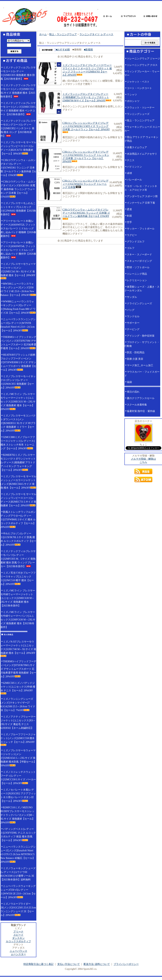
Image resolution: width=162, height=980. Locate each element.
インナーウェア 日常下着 (141, 203)
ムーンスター (18, 954)
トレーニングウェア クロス (142, 65)
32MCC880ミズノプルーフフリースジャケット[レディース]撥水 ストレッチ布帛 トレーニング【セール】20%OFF (18, 443)
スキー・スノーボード (139, 255)
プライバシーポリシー (126, 964)
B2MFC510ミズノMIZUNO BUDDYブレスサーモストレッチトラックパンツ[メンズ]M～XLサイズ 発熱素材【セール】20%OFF (18, 815)
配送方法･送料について (97, 964)
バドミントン (134, 167)
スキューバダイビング (139, 261)
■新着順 (88, 50)
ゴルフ (131, 248)
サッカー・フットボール (141, 229)
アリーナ (18, 932)
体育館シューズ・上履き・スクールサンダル (142, 289)
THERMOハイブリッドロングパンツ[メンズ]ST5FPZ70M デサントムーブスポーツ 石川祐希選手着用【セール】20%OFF (18, 343)
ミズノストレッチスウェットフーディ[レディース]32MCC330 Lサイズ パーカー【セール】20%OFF (18, 778)
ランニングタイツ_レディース (96, 34)
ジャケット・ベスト (138, 82)
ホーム (43, 34)
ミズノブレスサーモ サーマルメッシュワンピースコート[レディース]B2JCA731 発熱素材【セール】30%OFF (18, 148)
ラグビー (132, 235)
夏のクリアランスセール (141, 398)
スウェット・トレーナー (141, 108)
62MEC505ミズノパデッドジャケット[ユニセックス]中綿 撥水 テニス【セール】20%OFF (18, 688)
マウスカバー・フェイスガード (142, 374)
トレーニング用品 (137, 274)
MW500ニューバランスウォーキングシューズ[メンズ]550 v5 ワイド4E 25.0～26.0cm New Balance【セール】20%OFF (18, 289)
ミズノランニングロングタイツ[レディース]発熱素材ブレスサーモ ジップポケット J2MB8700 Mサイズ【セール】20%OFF (87, 97)
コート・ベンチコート (139, 88)
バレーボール (134, 180)
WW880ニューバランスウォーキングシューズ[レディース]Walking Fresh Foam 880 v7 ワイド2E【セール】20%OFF (18, 307)
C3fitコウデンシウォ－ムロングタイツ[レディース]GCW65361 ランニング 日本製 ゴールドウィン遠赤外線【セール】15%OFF (18, 168)
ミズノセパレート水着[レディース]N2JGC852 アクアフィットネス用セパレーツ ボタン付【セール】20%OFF (18, 795)
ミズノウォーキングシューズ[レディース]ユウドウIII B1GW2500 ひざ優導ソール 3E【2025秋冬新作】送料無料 (18, 874)
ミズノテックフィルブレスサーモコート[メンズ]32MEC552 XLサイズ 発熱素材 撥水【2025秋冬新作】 (18, 91)
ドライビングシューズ (139, 303)
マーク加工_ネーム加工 (140, 365)
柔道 (129, 209)
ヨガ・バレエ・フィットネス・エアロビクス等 (141, 188)
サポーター (133, 323)
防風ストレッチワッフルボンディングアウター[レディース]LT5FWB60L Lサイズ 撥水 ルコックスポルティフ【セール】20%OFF (18, 520)
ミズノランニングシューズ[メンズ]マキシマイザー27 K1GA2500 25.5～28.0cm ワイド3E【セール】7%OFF (18, 705)
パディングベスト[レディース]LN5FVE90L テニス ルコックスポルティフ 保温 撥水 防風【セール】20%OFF (18, 835)
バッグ (131, 310)
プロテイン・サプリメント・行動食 (142, 344)
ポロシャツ (133, 101)
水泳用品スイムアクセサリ (142, 154)
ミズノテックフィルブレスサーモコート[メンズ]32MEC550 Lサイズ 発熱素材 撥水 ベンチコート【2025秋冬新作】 (18, 109)
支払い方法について (69, 964)
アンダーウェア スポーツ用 (142, 196)
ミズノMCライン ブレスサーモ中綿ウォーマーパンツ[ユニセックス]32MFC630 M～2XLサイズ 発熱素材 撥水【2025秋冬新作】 (18, 620)
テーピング (133, 329)
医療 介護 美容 (135, 359)
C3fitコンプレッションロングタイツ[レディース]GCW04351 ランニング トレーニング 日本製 (85, 184)
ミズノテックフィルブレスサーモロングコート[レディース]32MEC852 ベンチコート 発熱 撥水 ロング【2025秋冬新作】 (18, 128)
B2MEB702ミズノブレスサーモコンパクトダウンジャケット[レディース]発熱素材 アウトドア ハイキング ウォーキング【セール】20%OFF (18, 462)
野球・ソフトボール (138, 267)
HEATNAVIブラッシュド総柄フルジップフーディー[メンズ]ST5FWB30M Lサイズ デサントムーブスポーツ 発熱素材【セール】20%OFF (18, 362)
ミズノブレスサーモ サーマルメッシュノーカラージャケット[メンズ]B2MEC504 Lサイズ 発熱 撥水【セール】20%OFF (18, 482)
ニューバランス (18, 951)
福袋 (129, 382)
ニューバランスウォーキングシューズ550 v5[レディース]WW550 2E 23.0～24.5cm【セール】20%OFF (18, 892)
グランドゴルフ (136, 242)
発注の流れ (133, 392)
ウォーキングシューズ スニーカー (142, 129)
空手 (129, 222)
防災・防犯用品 (136, 352)
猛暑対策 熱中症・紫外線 (141, 411)
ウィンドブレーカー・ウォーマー (142, 73)
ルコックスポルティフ (18, 941)
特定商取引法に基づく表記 (38, 964)
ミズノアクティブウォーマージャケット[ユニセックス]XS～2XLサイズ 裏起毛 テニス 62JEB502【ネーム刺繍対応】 (18, 722)
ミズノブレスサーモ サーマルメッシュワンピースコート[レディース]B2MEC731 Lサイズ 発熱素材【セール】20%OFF (18, 500)
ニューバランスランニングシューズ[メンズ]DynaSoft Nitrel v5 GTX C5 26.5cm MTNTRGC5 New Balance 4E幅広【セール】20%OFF (18, 854)
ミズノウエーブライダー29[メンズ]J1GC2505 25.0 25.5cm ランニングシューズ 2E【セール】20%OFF (18, 909)
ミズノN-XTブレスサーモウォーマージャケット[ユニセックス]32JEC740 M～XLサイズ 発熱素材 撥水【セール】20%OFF (18, 649)
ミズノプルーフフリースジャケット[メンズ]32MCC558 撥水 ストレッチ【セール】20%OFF (18, 739)
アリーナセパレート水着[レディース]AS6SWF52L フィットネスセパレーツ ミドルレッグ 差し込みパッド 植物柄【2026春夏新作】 (18, 228)
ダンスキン (18, 938)
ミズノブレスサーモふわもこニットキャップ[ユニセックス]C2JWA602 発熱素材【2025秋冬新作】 (18, 209)
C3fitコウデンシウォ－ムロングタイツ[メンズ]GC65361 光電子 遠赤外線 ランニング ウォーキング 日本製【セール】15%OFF (18, 189)
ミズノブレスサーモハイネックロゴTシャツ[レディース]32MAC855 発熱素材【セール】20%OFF (18, 382)
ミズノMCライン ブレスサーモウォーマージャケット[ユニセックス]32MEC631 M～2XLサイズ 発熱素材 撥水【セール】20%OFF (18, 402)
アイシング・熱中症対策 (141, 336)
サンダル (132, 297)
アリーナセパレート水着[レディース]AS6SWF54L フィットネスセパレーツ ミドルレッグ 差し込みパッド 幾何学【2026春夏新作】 (18, 250)
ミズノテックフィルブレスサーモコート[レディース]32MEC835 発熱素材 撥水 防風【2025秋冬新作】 (18, 73)
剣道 (129, 216)
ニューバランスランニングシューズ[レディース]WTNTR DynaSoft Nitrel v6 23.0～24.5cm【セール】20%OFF (18, 325)
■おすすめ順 (63, 50)
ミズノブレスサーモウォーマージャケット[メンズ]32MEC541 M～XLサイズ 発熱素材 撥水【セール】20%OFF (18, 271)
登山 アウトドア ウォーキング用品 (141, 139)
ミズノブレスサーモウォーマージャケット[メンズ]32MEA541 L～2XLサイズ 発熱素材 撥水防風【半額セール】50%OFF (18, 758)
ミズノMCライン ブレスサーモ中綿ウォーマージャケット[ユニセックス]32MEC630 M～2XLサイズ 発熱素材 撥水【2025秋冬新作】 (18, 598)
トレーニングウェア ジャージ (144, 59)
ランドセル (133, 316)
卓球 (129, 173)
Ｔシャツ (132, 95)
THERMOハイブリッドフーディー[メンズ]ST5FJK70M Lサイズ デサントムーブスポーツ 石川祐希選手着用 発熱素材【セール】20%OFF (18, 669)
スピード (18, 935)
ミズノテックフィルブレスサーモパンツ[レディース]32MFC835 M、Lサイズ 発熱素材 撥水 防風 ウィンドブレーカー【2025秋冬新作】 (18, 559)
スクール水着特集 (137, 405)
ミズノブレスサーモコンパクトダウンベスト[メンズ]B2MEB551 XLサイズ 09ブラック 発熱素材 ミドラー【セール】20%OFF (18, 423)
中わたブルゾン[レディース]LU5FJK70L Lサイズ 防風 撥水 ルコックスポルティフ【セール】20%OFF (18, 539)
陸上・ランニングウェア (63, 34)
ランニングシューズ (138, 114)
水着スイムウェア (137, 147)
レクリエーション (137, 280)
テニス (131, 160)
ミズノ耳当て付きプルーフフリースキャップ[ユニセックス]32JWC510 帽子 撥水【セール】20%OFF (18, 578)
